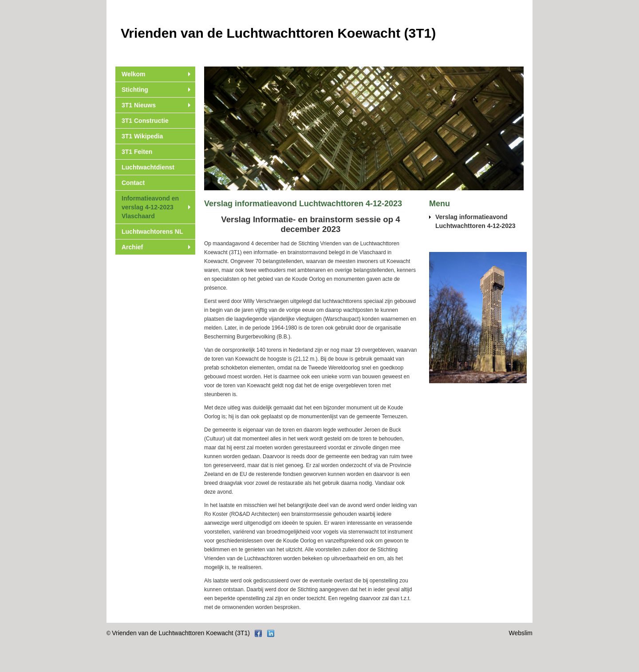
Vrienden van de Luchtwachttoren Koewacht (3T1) (181, 633)
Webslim (521, 633)
